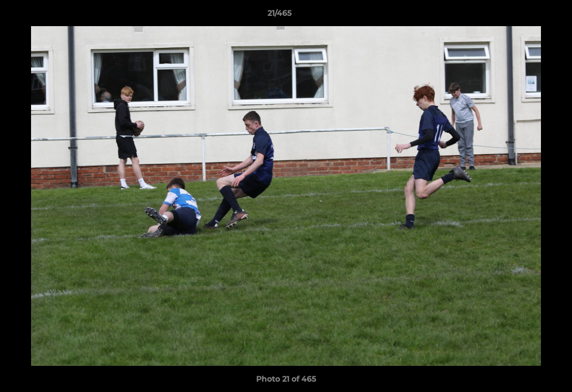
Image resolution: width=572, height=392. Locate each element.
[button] (526, 16)
